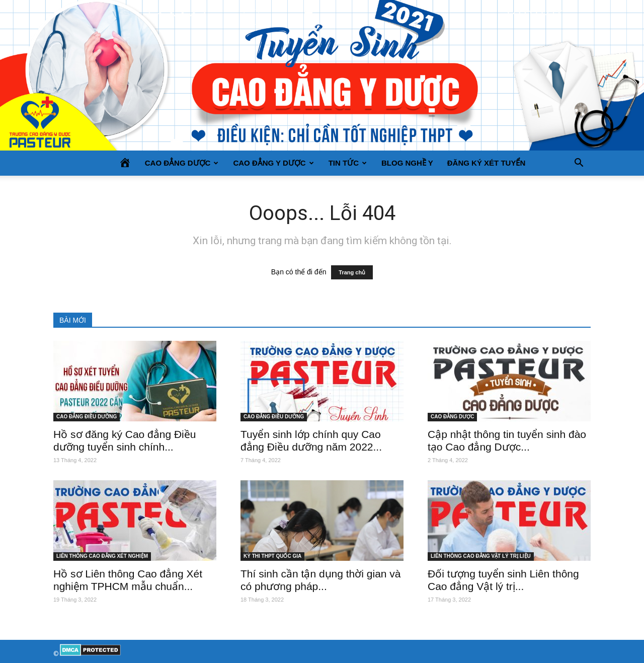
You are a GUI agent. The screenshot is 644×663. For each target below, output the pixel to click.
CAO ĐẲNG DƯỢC (182, 163)
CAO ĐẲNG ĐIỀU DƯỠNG (87, 417)
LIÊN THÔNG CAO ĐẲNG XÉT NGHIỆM (102, 556)
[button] (579, 163)
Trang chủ (352, 272)
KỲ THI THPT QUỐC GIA (272, 556)
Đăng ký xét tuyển (487, 163)
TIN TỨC (348, 163)
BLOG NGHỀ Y (407, 163)
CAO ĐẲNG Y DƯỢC (273, 163)
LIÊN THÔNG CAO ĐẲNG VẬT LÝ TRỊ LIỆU (481, 556)
